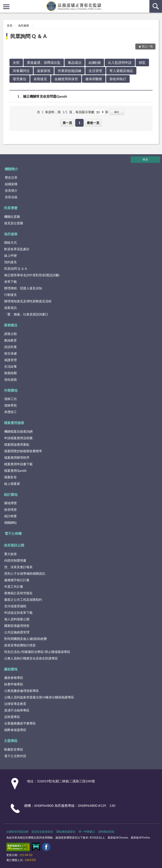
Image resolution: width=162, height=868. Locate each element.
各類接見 (40, 79)
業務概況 (11, 325)
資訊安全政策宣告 (42, 832)
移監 (142, 62)
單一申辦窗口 (87, 832)
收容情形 (11, 509)
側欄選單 (6, 7)
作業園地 (11, 390)
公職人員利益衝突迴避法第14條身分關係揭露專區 (39, 697)
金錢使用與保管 (66, 79)
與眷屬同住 (21, 71)
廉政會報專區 (14, 678)
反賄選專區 (12, 717)
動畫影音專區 (14, 749)
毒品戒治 (75, 62)
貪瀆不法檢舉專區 (17, 710)
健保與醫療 (94, 79)
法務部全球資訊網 (17, 832)
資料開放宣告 (106, 832)
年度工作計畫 (14, 586)
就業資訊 (11, 308)
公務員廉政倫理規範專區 (22, 691)
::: (3, 3)
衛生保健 (11, 353)
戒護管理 (11, 360)
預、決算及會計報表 (18, 567)
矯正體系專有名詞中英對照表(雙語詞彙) (32, 275)
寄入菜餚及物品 (121, 71)
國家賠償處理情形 (17, 626)
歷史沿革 (11, 177)
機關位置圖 (12, 217)
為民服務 (24, 25)
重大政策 (11, 554)
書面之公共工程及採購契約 (23, 599)
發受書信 (20, 79)
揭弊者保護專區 (15, 730)
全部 (16, 62)
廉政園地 (11, 669)
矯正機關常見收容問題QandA (45, 96)
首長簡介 (11, 190)
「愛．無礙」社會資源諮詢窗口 (26, 314)
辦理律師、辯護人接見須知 (23, 288)
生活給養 (11, 366)
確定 (117, 112)
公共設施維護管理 (17, 632)
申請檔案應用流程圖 (18, 438)
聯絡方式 (11, 242)
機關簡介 (11, 169)
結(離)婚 (95, 62)
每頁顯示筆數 (85, 112)
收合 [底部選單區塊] (145, 159)
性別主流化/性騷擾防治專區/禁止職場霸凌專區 (37, 652)
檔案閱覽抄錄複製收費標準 (23, 451)
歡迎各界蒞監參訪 (17, 249)
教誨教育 (11, 340)
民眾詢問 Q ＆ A (28, 36)
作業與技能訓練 (70, 71)
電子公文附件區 (15, 756)
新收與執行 (118, 79)
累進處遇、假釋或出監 (44, 62)
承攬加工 (11, 412)
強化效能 (11, 379)
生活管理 (95, 71)
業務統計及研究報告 (18, 593)
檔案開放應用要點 (17, 444)
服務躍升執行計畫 (17, 580)
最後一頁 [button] (93, 123)
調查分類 (11, 334)
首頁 (10, 25)
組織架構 (11, 184)
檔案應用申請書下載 (18, 464)
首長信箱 (11, 197)
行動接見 (11, 295)
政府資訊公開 (14, 545)
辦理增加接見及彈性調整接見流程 (28, 301)
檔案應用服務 (14, 423)
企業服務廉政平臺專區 (20, 723)
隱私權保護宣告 (66, 832)
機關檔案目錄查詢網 (18, 431)
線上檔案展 (12, 484)
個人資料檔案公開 (17, 619)
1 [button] (80, 123)
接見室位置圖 (14, 223)
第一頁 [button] (67, 123)
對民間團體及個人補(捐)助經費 (26, 639)
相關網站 (11, 522)
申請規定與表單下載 (18, 613)
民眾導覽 (11, 208)
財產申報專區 (14, 684)
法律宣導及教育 (15, 704)
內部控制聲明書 (15, 560)
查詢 (156, 6)
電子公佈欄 (13, 533)
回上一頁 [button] (147, 46)
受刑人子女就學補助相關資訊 (25, 573)
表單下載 (11, 282)
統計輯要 (11, 516)
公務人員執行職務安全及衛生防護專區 (31, 658)
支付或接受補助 (15, 606)
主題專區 (11, 741)
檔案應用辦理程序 (17, 457)
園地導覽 (11, 503)
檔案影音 (11, 477)
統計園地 (11, 494)
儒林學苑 (11, 405)
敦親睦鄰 (11, 373)
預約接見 (11, 262)
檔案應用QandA (15, 471)
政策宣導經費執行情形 (20, 645)
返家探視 (44, 71)
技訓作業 (11, 347)
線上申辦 (11, 255)
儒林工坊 (11, 399)
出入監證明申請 (120, 62)
